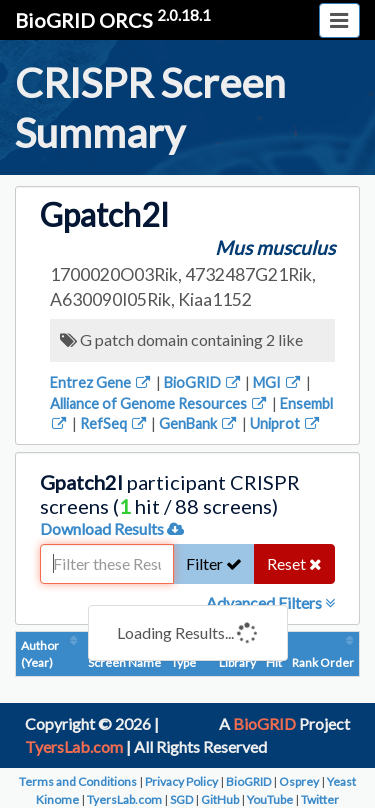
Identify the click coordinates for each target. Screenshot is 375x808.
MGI (278, 382)
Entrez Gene (101, 382)
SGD (181, 799)
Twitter (320, 799)
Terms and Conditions (78, 781)
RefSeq (114, 423)
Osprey (299, 781)
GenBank (199, 423)
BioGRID (203, 382)
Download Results (112, 528)
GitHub (220, 799)
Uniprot (286, 423)
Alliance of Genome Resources (159, 403)
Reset (294, 563)
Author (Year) (40, 654)
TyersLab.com (74, 746)
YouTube (270, 799)
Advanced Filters (270, 602)
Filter (214, 563)
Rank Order (323, 662)
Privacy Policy (181, 781)
